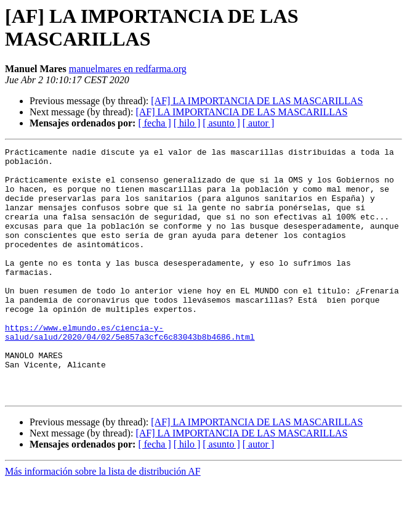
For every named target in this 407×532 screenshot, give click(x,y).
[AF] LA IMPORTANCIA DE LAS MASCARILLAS (257, 101)
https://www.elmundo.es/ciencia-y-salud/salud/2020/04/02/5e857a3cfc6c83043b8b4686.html (130, 370)
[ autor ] (259, 123)
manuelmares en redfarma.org (128, 69)
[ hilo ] (187, 123)
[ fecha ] (154, 123)
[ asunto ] (221, 123)
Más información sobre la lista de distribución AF (103, 521)
